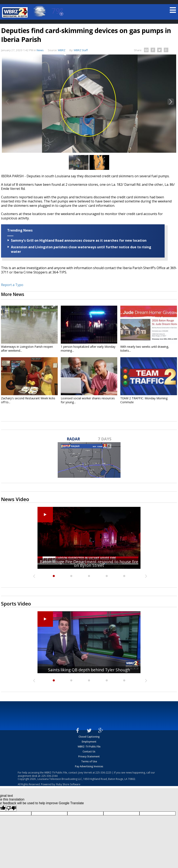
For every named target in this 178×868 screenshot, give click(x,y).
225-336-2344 (49, 776)
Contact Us (89, 752)
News (40, 50)
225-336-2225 (103, 773)
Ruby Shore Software (68, 784)
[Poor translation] (11, 808)
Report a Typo (12, 285)
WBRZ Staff (81, 50)
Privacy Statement (89, 756)
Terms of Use (89, 761)
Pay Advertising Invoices (89, 766)
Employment (89, 742)
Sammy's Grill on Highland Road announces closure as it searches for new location (79, 240)
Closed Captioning (89, 737)
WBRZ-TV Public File (89, 747)
